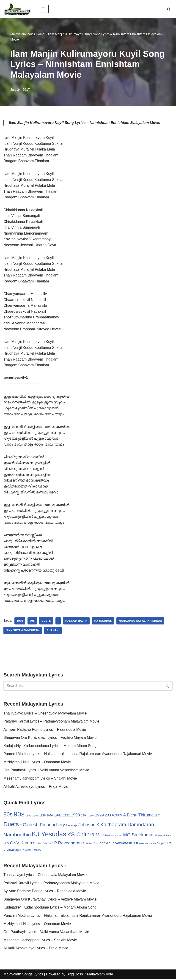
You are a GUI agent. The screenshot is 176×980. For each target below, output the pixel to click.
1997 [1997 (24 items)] (91, 816)
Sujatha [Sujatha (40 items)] (163, 844)
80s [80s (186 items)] (8, 815)
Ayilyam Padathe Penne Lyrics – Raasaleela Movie (45, 730)
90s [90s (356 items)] (19, 815)
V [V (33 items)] (4, 850)
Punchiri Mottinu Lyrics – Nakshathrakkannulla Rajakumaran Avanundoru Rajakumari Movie (78, 755)
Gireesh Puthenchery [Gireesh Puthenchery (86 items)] (44, 826)
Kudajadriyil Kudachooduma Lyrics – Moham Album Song (50, 746)
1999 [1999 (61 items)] (99, 816)
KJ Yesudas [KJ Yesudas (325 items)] (49, 835)
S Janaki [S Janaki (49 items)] (101, 844)
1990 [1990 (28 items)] (50, 816)
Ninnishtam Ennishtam (23, 631)
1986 (20, 622)
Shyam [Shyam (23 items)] (89, 844)
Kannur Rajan (76, 622)
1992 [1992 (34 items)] (66, 816)
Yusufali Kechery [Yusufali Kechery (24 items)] (32, 851)
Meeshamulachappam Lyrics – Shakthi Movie (40, 779)
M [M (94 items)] (98, 836)
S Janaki (53, 631)
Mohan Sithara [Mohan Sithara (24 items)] (163, 836)
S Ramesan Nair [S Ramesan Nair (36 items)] (145, 844)
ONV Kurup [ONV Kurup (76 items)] (21, 844)
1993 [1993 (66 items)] (75, 816)
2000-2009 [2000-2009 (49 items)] (114, 816)
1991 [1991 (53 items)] (58, 816)
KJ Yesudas (103, 622)
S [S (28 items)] (84, 844)
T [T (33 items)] (170, 844)
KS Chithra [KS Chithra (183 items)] (81, 835)
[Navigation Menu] (43, 9)
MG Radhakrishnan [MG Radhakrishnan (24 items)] (111, 836)
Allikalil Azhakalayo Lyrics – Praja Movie (36, 787)
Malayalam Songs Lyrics (23, 975)
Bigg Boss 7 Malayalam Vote (90, 975)
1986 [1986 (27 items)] (35, 816)
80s (32, 622)
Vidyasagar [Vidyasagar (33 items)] (14, 850)
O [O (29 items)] (8, 844)
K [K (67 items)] (98, 826)
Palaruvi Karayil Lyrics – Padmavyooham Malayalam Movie (51, 722)
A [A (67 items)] (124, 816)
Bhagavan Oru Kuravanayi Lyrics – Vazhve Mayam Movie (50, 738)
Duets (46, 622)
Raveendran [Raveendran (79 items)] (70, 844)
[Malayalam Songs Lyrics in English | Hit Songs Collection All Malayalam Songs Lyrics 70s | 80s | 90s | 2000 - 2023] (17, 9)
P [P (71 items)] (56, 844)
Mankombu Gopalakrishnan (140, 622)
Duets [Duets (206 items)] (11, 825)
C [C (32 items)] (159, 816)
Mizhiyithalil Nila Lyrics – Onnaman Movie (37, 763)
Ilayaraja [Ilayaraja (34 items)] (72, 826)
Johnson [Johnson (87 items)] (87, 826)
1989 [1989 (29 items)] (43, 816)
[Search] (169, 9)
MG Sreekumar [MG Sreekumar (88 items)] (138, 836)
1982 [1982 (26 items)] (28, 816)
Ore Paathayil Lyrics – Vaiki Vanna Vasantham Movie (46, 771)
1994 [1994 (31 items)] (84, 816)
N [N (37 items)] (5, 844)
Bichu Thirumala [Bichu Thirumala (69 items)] (142, 816)
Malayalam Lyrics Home (27, 34)
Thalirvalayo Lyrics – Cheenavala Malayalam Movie (45, 714)
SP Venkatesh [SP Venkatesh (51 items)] (121, 844)
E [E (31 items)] (21, 826)
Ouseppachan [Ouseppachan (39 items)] (43, 844)
